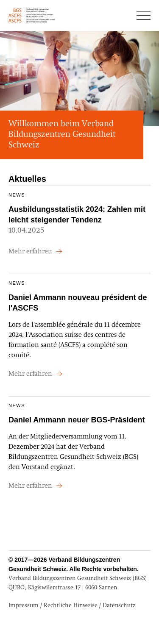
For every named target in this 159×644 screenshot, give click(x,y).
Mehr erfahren (31, 252)
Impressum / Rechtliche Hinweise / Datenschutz (72, 605)
